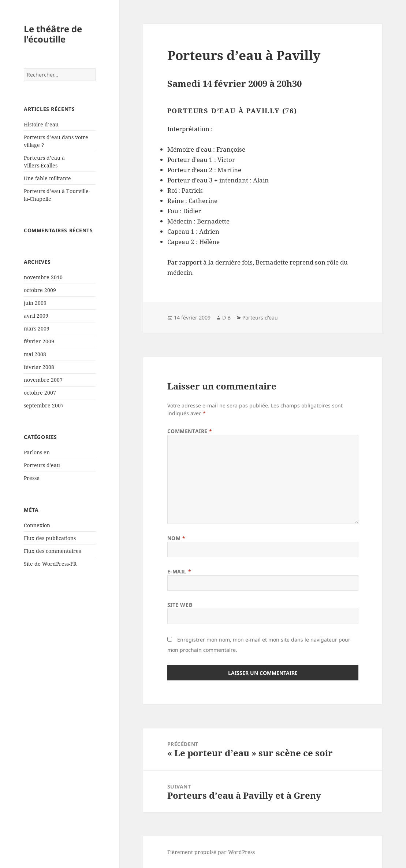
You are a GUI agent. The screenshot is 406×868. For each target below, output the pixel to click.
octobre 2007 (40, 393)
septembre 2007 (44, 405)
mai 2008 (35, 354)
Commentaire (190, 431)
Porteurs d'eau (42, 465)
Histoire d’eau (41, 124)
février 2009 (39, 341)
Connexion (37, 525)
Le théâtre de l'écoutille (53, 34)
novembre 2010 (43, 277)
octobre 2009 (40, 290)
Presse (32, 478)
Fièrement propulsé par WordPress (211, 852)
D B (226, 317)
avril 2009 (36, 316)
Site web (180, 605)
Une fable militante (47, 178)
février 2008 (39, 367)
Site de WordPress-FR (50, 564)
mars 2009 (37, 328)
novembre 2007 (43, 380)
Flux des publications (50, 538)
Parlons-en (37, 452)
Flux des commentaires (52, 551)
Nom (176, 538)
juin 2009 (35, 303)
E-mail (179, 571)
